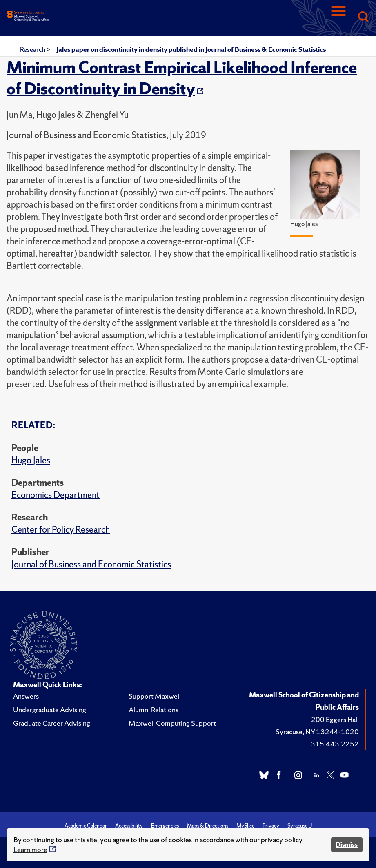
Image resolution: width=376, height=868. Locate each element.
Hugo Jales (31, 460)
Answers (26, 696)
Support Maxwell (155, 696)
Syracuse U (300, 826)
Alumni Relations (154, 710)
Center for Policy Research (61, 530)
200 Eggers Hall (335, 719)
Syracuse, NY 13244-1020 (317, 732)
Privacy (271, 826)
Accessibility (129, 826)
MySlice (245, 826)
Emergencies (165, 826)
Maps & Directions (208, 826)
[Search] (363, 17)
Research (33, 49)
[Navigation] (338, 17)
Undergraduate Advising (50, 710)
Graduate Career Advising (52, 723)
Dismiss (347, 845)
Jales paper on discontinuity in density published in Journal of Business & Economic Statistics (191, 49)
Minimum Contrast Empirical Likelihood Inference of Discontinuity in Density (182, 78)
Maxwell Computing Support (172, 723)
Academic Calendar (86, 826)
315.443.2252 (335, 744)
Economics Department (56, 495)
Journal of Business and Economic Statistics (91, 564)
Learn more (30, 849)
